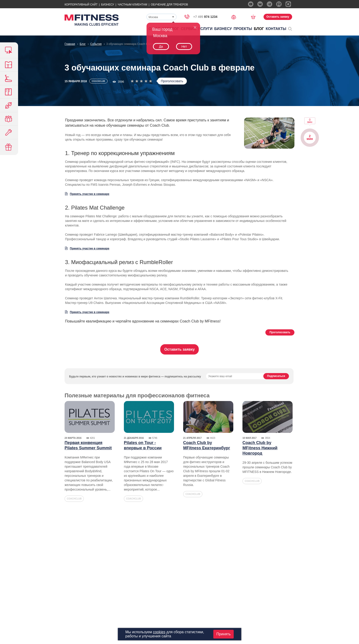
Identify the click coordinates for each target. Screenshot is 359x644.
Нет (184, 46)
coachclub (74, 499)
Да (161, 46)
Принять (224, 634)
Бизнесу (108, 5)
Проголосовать (172, 81)
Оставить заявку (278, 17)
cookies (159, 632)
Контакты (276, 29)
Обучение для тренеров (169, 5)
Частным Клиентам (132, 5)
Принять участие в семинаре (90, 194)
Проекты (243, 29)
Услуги (205, 29)
